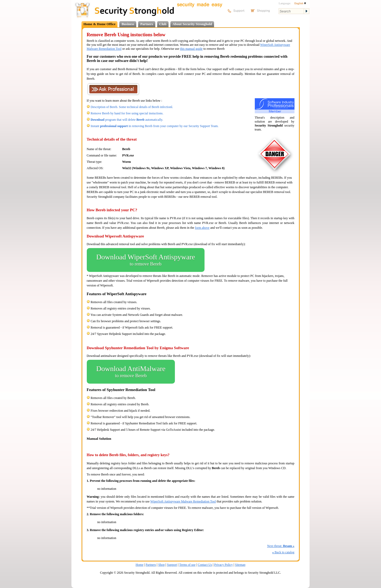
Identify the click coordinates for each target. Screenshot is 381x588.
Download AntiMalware (131, 372)
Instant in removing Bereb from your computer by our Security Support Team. (155, 126)
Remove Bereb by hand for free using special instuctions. (127, 113)
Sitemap (240, 565)
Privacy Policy (224, 565)
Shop (162, 565)
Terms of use (187, 565)
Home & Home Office (100, 24)
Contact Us (205, 565)
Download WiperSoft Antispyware (146, 260)
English (300, 3)
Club (163, 24)
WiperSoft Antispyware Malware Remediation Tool (183, 501)
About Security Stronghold (192, 24)
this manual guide (191, 49)
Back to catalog (283, 552)
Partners (147, 24)
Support (172, 565)
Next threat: (281, 546)
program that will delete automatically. (127, 120)
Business (128, 24)
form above (202, 228)
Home (139, 565)
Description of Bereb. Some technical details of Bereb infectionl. (132, 107)
